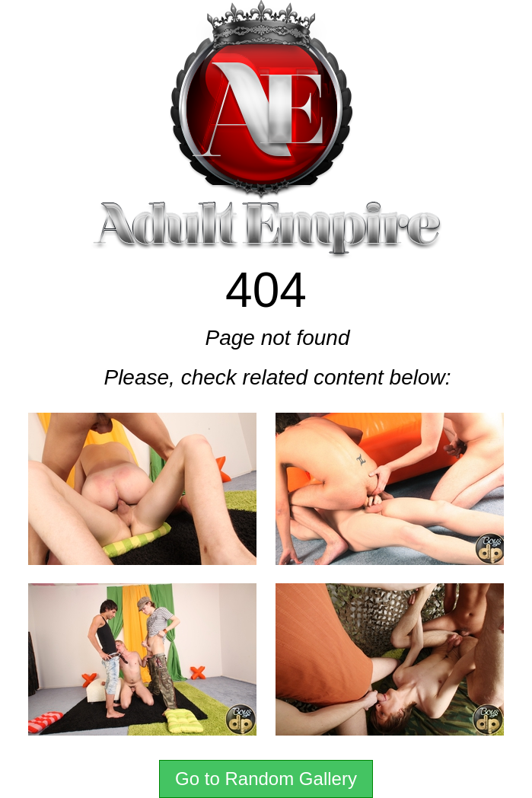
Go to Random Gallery (266, 779)
